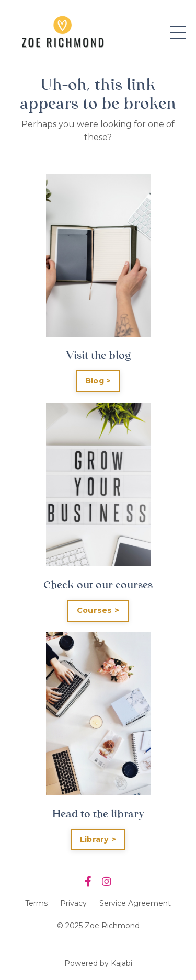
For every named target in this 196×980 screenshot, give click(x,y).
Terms (36, 903)
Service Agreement (135, 903)
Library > (98, 839)
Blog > (98, 381)
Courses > (98, 610)
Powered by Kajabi (98, 963)
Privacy (73, 903)
